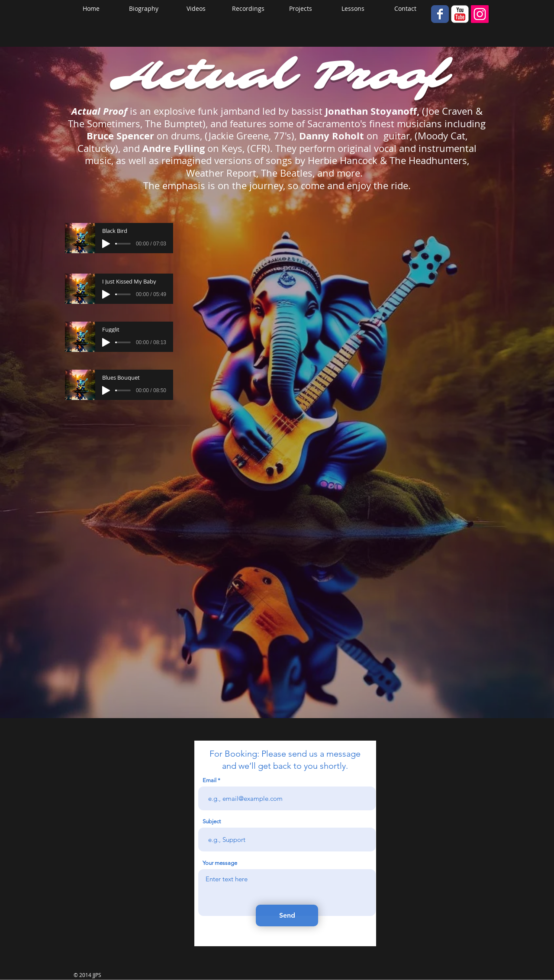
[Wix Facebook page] (440, 14)
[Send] (287, 916)
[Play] (106, 244)
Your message (220, 863)
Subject (212, 821)
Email (209, 780)
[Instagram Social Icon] (480, 14)
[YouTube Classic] (460, 14)
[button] (301, 9)
